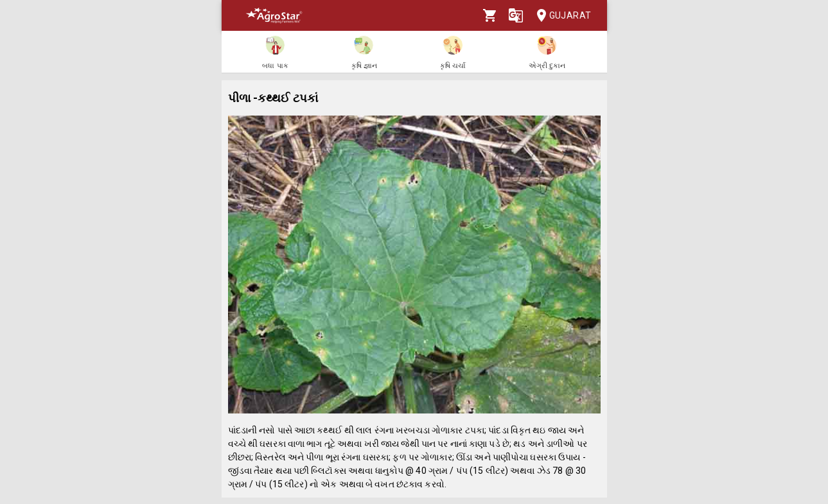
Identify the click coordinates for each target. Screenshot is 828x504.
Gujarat (560, 16)
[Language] (516, 15)
